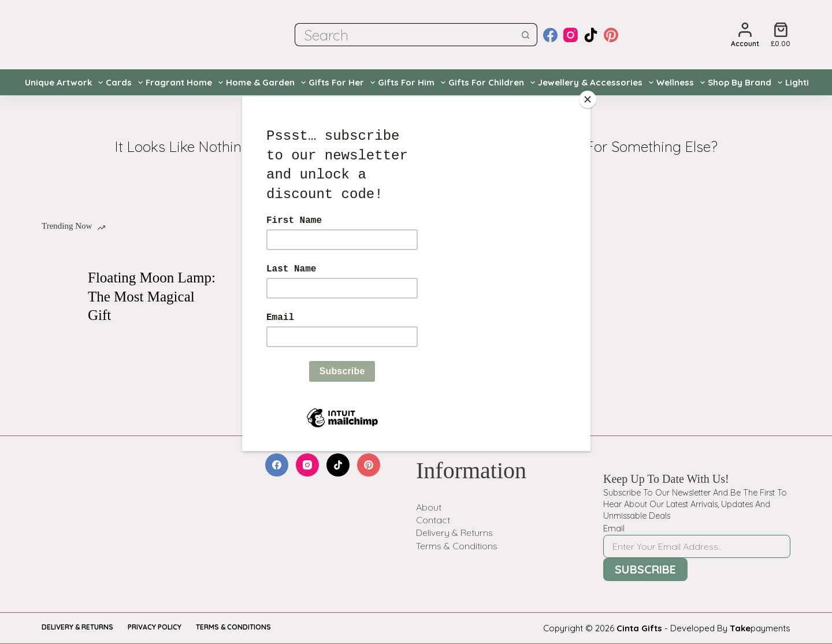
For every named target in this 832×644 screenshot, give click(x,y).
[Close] (588, 99)
